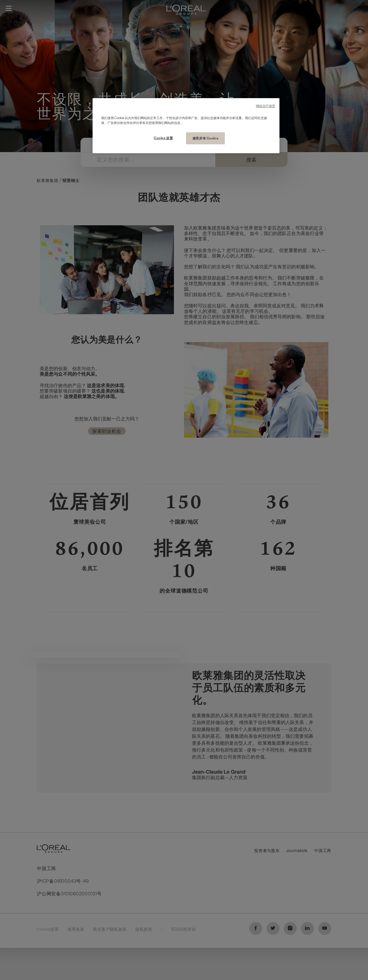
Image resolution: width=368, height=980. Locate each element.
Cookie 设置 (163, 138)
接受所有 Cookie (205, 138)
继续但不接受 (266, 106)
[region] (186, 126)
